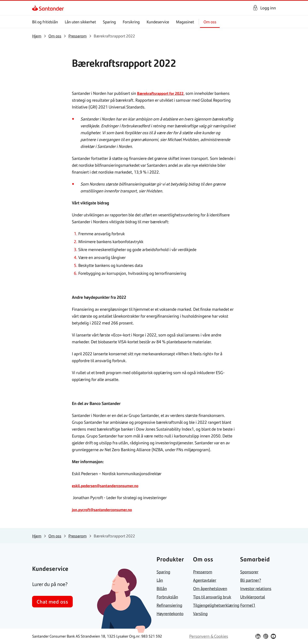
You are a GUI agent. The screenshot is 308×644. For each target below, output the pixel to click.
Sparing (109, 22)
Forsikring (131, 22)
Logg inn (268, 8)
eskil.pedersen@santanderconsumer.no (108, 486)
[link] (36, 8)
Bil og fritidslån (45, 22)
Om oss (210, 22)
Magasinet (185, 22)
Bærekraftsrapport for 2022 (163, 93)
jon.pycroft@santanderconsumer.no (105, 509)
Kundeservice (158, 22)
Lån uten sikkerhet (80, 22)
